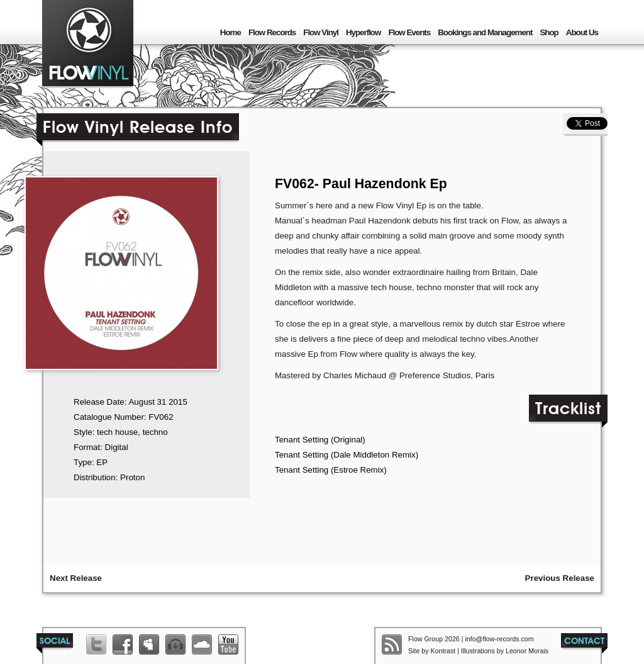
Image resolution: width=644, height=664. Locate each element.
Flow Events (409, 32)
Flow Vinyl (321, 32)
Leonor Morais (527, 651)
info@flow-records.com (499, 639)
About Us (582, 32)
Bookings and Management (485, 32)
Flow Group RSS (392, 644)
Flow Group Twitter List (96, 644)
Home (230, 32)
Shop (549, 32)
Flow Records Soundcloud (202, 644)
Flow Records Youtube (228, 644)
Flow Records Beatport (175, 644)
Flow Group (88, 44)
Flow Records (272, 32)
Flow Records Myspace (149, 644)
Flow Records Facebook (123, 644)
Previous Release (560, 578)
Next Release (76, 578)
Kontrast (443, 651)
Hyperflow (363, 32)
